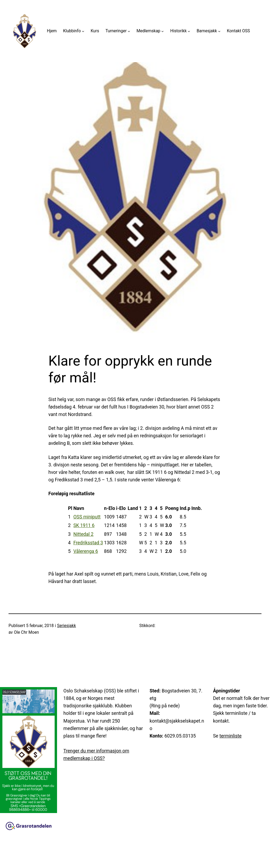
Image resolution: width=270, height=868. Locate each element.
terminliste (230, 736)
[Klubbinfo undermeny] (83, 31)
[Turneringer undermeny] (129, 31)
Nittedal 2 (83, 534)
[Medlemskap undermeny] (162, 31)
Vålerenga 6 (86, 551)
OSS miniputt (87, 517)
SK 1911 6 (84, 525)
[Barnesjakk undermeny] (219, 31)
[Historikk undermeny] (189, 31)
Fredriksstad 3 (88, 543)
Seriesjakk (67, 626)
